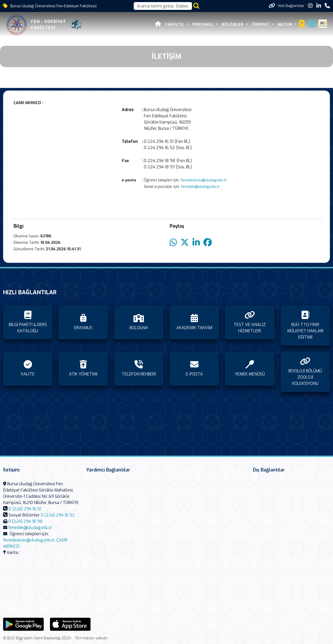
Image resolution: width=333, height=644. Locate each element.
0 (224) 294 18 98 (25, 521)
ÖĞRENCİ (261, 25)
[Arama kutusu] (163, 6)
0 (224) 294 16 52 (58, 515)
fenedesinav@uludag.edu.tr (203, 180)
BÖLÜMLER (233, 25)
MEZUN (286, 25)
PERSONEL (204, 25)
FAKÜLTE (175, 25)
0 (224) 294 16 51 (25, 509)
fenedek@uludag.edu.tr (200, 187)
